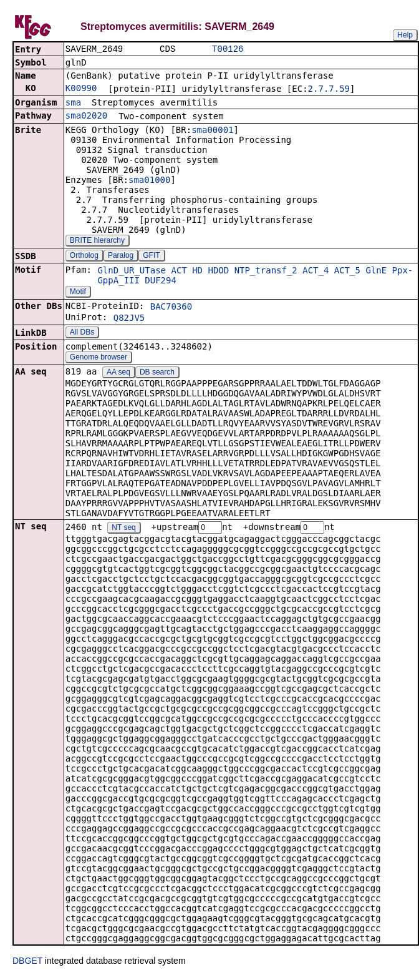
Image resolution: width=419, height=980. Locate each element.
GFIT (151, 257)
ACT (179, 272)
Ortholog (84, 257)
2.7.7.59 (329, 90)
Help (405, 35)
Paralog (121, 257)
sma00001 (212, 131)
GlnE (376, 272)
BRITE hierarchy (97, 242)
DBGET (27, 963)
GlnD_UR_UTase (132, 272)
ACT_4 (315, 272)
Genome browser (99, 358)
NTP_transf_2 (266, 272)
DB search (157, 373)
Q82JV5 (129, 319)
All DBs (82, 333)
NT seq (123, 529)
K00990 (81, 89)
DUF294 (161, 282)
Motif (78, 293)
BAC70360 (171, 308)
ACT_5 (347, 272)
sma (73, 104)
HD (197, 272)
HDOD (218, 272)
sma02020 (86, 117)
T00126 (228, 50)
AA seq (118, 373)
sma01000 (149, 181)
